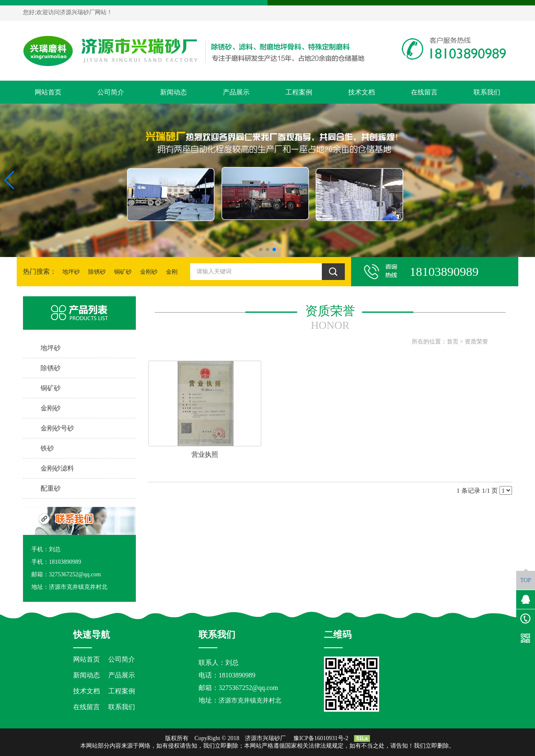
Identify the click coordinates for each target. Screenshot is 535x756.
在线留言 (424, 92)
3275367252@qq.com (248, 688)
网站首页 (48, 92)
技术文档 (362, 92)
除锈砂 (97, 272)
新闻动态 (173, 92)
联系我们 (487, 92)
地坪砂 (71, 272)
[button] (261, 249)
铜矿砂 (123, 272)
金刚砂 (149, 272)
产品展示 (236, 92)
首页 (453, 342)
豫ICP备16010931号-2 (321, 738)
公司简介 (111, 92)
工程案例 (299, 92)
